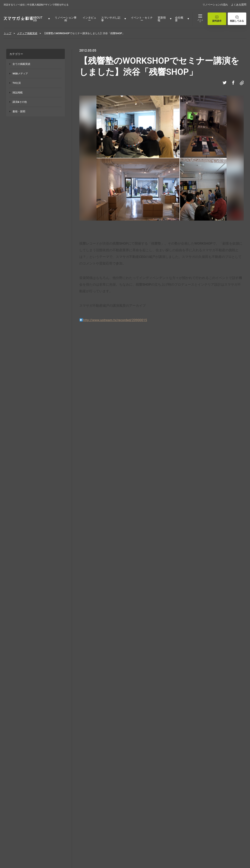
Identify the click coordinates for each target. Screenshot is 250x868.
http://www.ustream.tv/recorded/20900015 (115, 320)
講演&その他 (20, 102)
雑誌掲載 (18, 93)
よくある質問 (239, 5)
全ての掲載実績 (21, 64)
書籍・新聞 (19, 111)
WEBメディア (20, 74)
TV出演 (17, 83)
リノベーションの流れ (215, 5)
